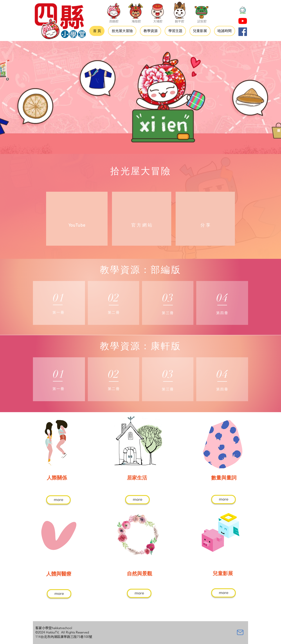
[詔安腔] (202, 10)
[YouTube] (243, 21)
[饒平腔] (180, 10)
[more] (58, 500)
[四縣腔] (114, 10)
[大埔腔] (158, 10)
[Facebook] (243, 32)
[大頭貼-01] (243, 10)
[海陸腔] (136, 10)
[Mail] (240, 632)
